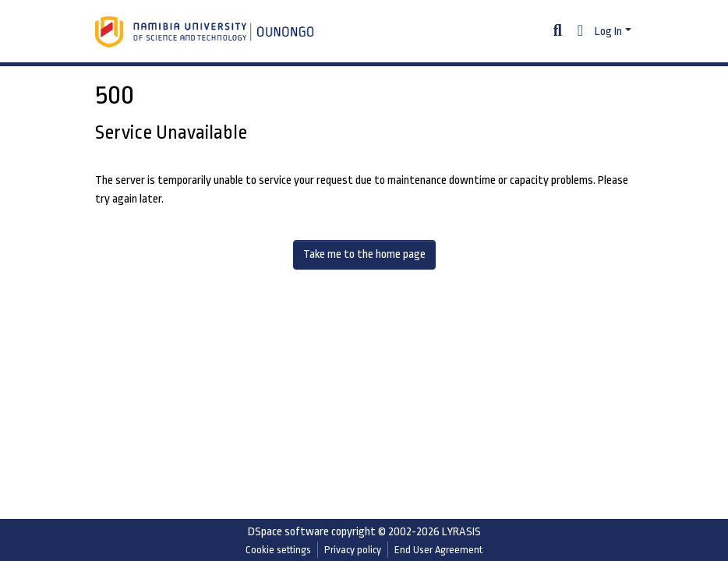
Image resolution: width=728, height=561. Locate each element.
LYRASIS (461, 532)
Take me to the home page (364, 254)
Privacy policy (353, 550)
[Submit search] (558, 32)
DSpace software (288, 532)
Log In (608, 32)
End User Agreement (438, 550)
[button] (580, 32)
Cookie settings (278, 550)
